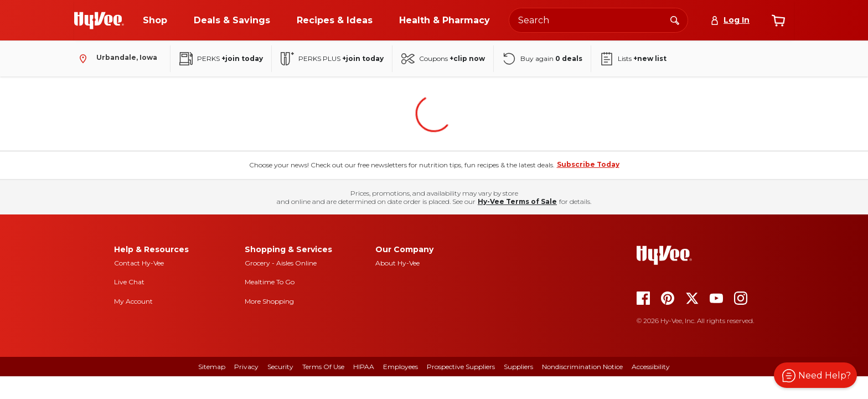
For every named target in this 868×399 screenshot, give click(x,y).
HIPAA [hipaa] (364, 367)
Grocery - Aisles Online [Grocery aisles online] (281, 263)
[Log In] (730, 20)
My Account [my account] (133, 301)
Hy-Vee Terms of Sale (517, 201)
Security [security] (280, 367)
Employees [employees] (401, 367)
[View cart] (778, 21)
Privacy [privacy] (246, 367)
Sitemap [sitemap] (212, 367)
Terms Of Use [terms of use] (323, 367)
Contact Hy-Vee (139, 263)
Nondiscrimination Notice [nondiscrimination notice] (582, 367)
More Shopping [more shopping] (269, 301)
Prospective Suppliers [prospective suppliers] (461, 367)
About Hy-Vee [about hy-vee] (397, 263)
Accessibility (651, 367)
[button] (815, 375)
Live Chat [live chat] (129, 282)
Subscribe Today (588, 164)
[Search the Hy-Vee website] (598, 20)
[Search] (675, 20)
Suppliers (518, 367)
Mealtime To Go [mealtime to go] (270, 282)
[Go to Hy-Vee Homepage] (99, 21)
